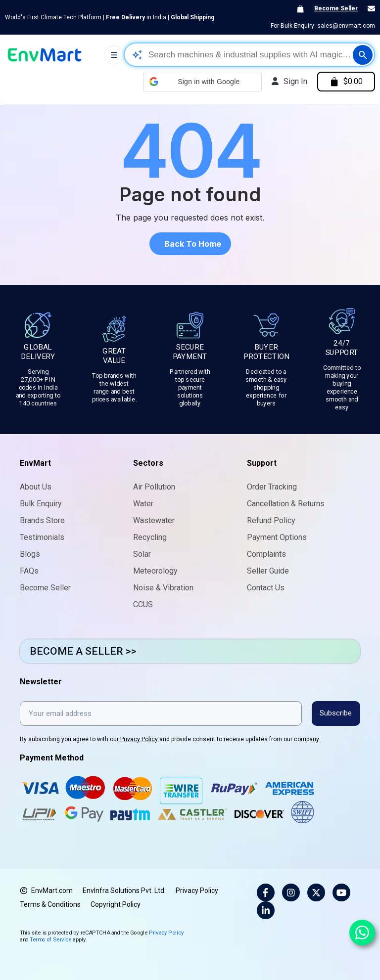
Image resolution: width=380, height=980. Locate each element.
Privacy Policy (140, 739)
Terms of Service (50, 939)
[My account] (288, 82)
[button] (201, 82)
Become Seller (336, 8)
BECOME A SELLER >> (83, 651)
